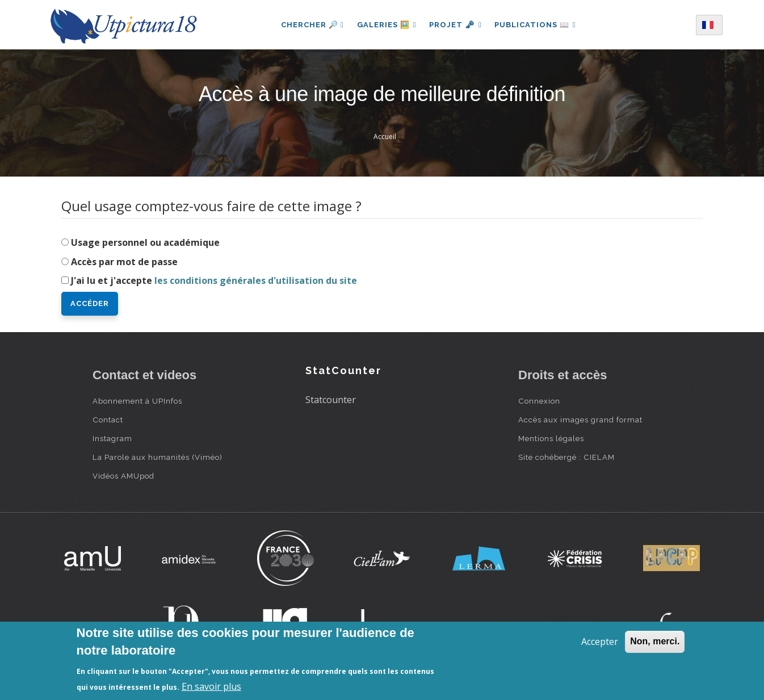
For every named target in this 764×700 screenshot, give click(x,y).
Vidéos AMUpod (123, 476)
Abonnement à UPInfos (137, 401)
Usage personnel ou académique (145, 242)
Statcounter (331, 400)
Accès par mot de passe (124, 262)
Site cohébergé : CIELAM (566, 457)
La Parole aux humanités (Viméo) (158, 457)
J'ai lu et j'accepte (214, 280)
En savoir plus (211, 686)
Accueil (385, 137)
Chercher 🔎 (311, 25)
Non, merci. (655, 641)
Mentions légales (551, 438)
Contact (108, 420)
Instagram (112, 438)
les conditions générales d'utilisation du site (256, 280)
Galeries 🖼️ (386, 25)
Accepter (600, 642)
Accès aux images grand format (580, 420)
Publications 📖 (536, 25)
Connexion (539, 401)
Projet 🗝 (456, 25)
